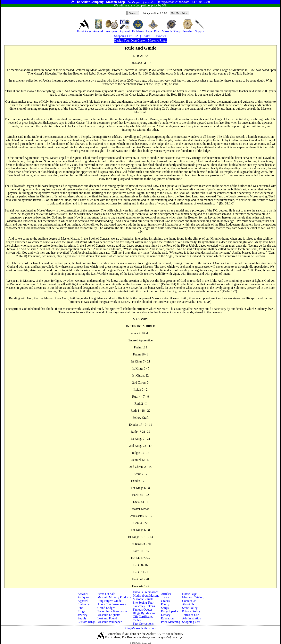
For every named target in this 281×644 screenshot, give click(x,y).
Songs (165, 608)
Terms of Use (191, 615)
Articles (166, 594)
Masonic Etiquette (109, 615)
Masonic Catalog (193, 597)
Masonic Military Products (114, 597)
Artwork (83, 594)
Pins (80, 608)
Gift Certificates (143, 617)
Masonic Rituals (143, 599)
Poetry (165, 604)
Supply (82, 618)
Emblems (83, 604)
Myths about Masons (146, 596)
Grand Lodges (106, 608)
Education (167, 618)
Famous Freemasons (146, 592)
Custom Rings (86, 622)
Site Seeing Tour (143, 603)
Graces (165, 601)
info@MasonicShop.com (140, 628)
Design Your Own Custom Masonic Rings (140, 40)
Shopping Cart (191, 622)
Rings (81, 611)
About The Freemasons (112, 604)
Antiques (83, 597)
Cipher (137, 620)
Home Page (189, 594)
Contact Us (189, 601)
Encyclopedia (169, 611)
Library (166, 615)
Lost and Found (107, 618)
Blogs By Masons (144, 613)
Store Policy (190, 608)
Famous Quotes (143, 610)
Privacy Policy (191, 611)
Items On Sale (106, 594)
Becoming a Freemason (112, 611)
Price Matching (170, 622)
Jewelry (82, 615)
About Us (188, 604)
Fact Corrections (143, 624)
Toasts (165, 597)
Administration (192, 618)
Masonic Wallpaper (110, 622)
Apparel (83, 601)
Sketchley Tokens (144, 606)
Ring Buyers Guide (110, 601)
